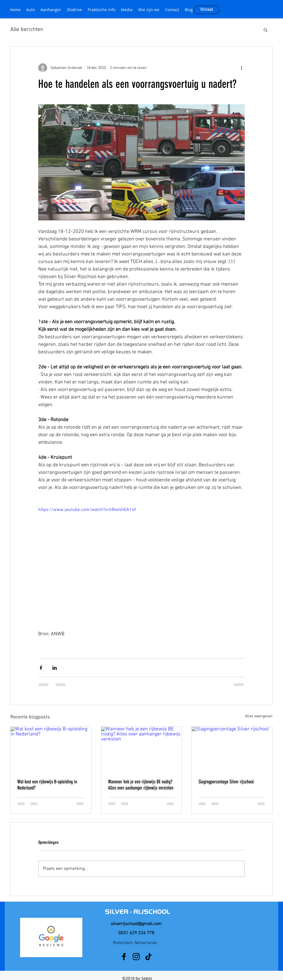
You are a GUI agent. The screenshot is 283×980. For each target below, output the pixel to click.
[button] (266, 30)
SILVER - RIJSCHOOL (138, 912)
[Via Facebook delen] (41, 668)
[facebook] (124, 957)
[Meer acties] (241, 68)
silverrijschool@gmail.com (136, 924)
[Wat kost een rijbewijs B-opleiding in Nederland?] (51, 749)
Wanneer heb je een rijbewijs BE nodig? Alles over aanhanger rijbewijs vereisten (141, 785)
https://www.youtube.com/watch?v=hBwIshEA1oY (87, 510)
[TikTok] (148, 957)
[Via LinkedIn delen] (55, 668)
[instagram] (136, 957)
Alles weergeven (259, 716)
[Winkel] (207, 10)
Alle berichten (27, 30)
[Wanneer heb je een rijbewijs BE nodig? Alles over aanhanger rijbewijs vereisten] (142, 749)
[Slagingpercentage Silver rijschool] (232, 749)
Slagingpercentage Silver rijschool (226, 782)
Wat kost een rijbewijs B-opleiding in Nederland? (47, 785)
